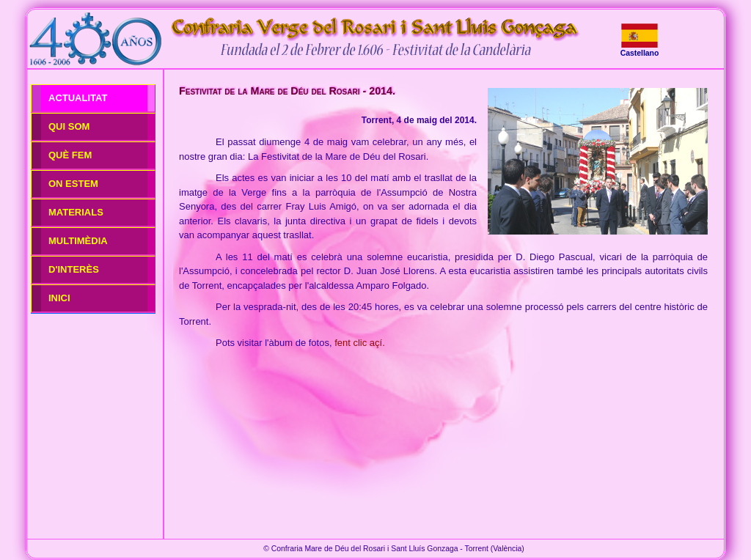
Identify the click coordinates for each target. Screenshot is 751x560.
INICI (59, 298)
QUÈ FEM (70, 155)
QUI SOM (69, 126)
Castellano (640, 53)
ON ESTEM (73, 184)
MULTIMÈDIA (78, 241)
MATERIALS (76, 212)
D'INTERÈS (74, 269)
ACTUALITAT (78, 98)
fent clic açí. (360, 343)
